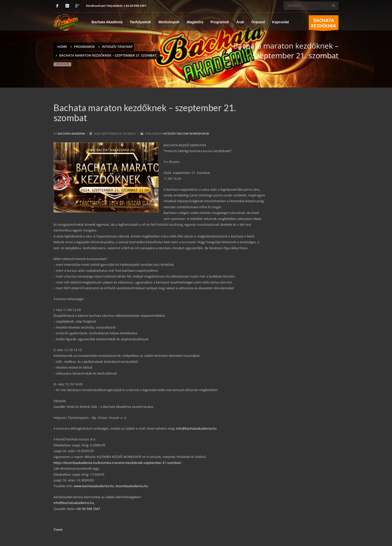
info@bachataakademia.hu (196, 428)
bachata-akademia (72, 133)
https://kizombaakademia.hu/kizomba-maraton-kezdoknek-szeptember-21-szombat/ (117, 463)
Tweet (58, 529)
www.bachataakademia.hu (94, 486)
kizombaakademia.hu (132, 486)
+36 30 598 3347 (135, 6)
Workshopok (199, 133)
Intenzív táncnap (176, 133)
